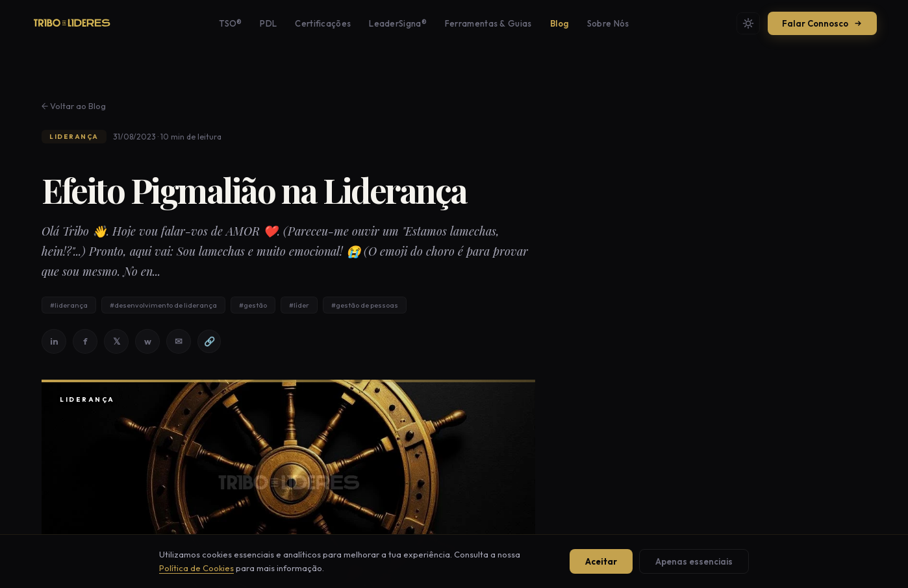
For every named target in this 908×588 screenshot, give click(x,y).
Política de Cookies (196, 568)
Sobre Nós (608, 23)
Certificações (323, 23)
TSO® (230, 23)
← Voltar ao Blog (74, 106)
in (54, 341)
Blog (560, 23)
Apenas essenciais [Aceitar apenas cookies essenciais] (694, 561)
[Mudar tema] (748, 23)
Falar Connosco (822, 23)
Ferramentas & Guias (488, 23)
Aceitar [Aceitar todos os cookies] (601, 561)
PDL (268, 23)
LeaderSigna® (398, 23)
